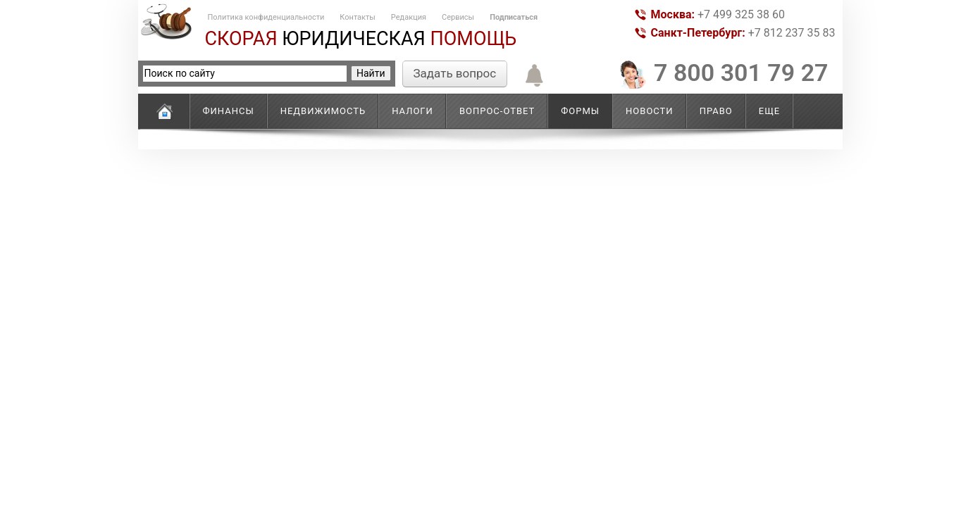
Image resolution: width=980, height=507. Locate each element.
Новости (650, 111)
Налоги (413, 111)
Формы (580, 111)
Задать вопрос (455, 73)
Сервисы (458, 17)
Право (716, 111)
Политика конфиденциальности (266, 17)
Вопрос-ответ (497, 111)
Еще (769, 111)
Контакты (358, 17)
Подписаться (514, 17)
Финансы (229, 111)
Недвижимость (323, 111)
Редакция (409, 17)
